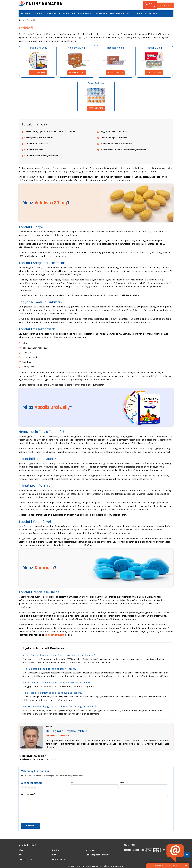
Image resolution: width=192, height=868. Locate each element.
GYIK (20, 852)
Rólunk (39, 11)
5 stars (36, 784)
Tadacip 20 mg (154, 45)
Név (72, 779)
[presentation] (41, 813)
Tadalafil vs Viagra (35, 147)
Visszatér (90, 847)
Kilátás (38, 70)
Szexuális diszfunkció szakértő (57, 732)
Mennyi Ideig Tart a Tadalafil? (40, 135)
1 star (24, 784)
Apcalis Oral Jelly (38, 45)
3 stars (30, 784)
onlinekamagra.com (54, 632)
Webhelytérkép (25, 857)
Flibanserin (116, 11)
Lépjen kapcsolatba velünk (97, 852)
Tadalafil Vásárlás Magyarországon (42, 153)
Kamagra (44, 565)
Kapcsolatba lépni (147, 11)
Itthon (25, 11)
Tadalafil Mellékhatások (37, 141)
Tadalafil (68, 11)
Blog (130, 11)
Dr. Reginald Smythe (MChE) (67, 728)
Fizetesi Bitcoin (59, 857)
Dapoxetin (100, 11)
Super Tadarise (96, 80)
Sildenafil (53, 11)
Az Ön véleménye (28, 791)
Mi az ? (46, 200)
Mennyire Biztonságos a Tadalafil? (116, 141)
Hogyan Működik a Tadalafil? (114, 129)
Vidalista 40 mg (115, 45)
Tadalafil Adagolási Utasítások (115, 135)
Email (122, 779)
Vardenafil (84, 11)
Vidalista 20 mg (77, 45)
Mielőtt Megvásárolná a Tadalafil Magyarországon (123, 147)
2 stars (27, 784)
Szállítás (56, 847)
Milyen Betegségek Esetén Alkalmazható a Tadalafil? (51, 129)
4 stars (33, 784)
